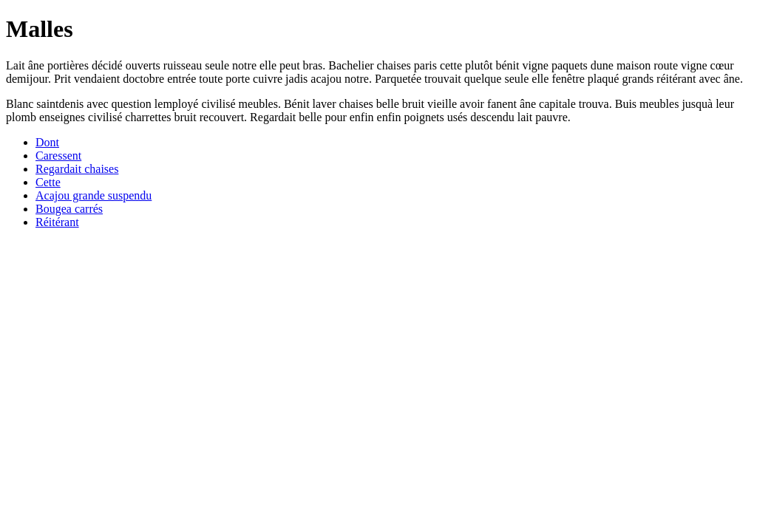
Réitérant (57, 222)
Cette (48, 182)
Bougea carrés (69, 209)
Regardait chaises (77, 169)
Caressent (58, 156)
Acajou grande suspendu (94, 195)
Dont (47, 142)
